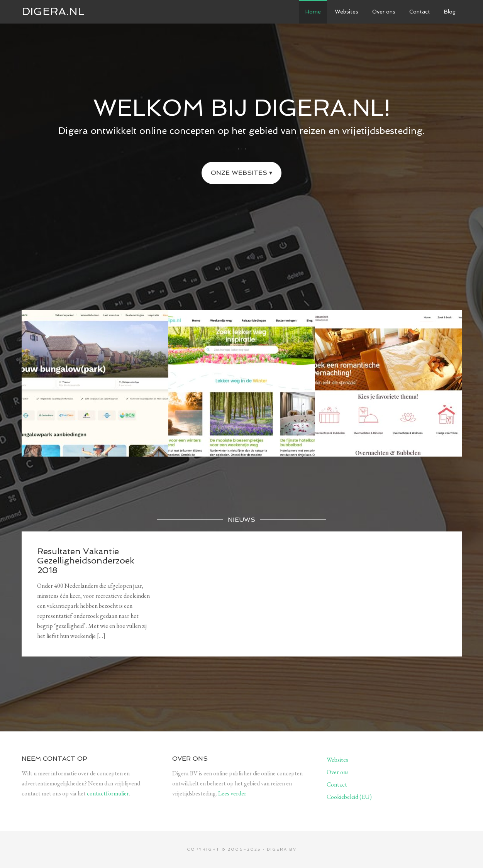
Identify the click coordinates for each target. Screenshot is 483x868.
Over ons (338, 772)
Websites (337, 760)
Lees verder (232, 793)
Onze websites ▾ (241, 173)
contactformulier (108, 793)
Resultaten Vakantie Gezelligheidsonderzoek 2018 (86, 560)
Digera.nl (53, 11)
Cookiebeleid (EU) (349, 797)
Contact (337, 784)
